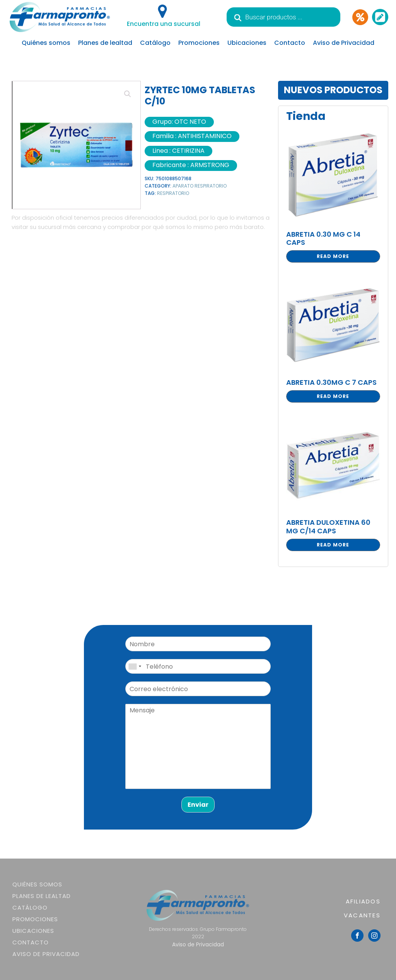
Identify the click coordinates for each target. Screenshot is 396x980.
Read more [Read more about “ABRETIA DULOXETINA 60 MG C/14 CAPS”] (333, 545)
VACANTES (362, 915)
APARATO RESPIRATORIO (200, 186)
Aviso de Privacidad (344, 43)
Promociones (199, 43)
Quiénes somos (46, 43)
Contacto (290, 43)
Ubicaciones (247, 43)
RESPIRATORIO (173, 193)
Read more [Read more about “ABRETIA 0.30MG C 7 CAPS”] (333, 396)
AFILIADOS (363, 901)
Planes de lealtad (105, 43)
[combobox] (135, 666)
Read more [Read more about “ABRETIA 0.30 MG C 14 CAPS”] (333, 256)
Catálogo (155, 43)
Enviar (198, 805)
